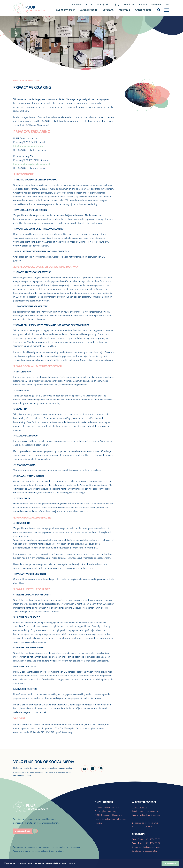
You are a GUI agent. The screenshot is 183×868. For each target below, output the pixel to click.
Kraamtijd (125, 10)
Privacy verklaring (60, 847)
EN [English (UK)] (167, 4)
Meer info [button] (73, 863)
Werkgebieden (20, 847)
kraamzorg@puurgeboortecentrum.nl (32, 164)
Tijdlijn (117, 4)
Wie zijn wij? (103, 4)
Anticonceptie (143, 10)
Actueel (89, 4)
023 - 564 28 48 (140, 807)
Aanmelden (156, 4)
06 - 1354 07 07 (153, 843)
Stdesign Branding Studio (52, 851)
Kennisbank (129, 4)
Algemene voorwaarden (39, 847)
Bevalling (108, 10)
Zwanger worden (66, 10)
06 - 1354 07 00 (153, 839)
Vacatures (77, 4)
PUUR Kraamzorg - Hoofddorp (108, 815)
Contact (143, 4)
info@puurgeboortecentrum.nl (28, 146)
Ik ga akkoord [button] (170, 863)
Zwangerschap (89, 10)
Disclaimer (75, 847)
